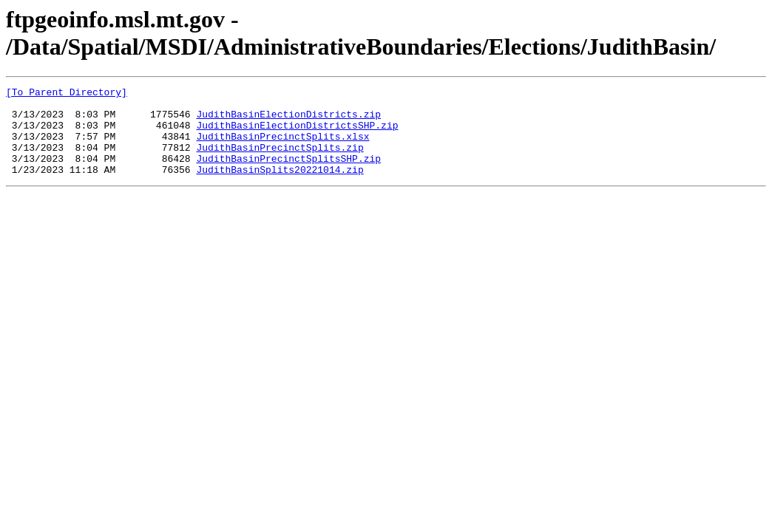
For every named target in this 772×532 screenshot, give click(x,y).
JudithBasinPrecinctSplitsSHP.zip (288, 174)
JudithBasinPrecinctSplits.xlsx (282, 147)
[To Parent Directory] (67, 94)
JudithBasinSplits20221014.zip (280, 187)
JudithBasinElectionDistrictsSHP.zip (297, 134)
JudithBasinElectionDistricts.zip (288, 120)
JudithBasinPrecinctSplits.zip (280, 160)
